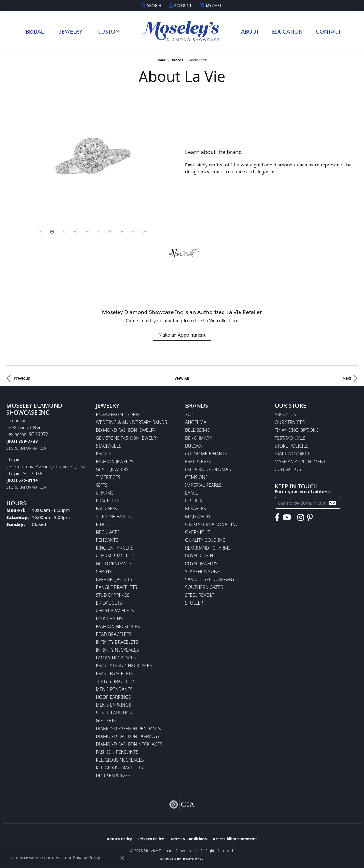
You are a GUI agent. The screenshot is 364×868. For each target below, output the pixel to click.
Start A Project (292, 454)
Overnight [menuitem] (198, 532)
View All (182, 378)
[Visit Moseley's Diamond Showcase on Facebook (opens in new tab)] (277, 518)
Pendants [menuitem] (107, 540)
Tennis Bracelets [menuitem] (116, 681)
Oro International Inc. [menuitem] (212, 524)
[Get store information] (27, 448)
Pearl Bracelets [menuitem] (115, 673)
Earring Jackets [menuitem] (114, 579)
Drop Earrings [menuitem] (113, 776)
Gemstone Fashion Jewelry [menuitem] (127, 438)
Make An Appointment (300, 461)
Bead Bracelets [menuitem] (114, 634)
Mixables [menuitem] (196, 509)
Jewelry (71, 31)
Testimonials (290, 438)
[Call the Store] (22, 441)
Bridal (35, 31)
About (250, 31)
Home (161, 60)
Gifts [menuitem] (102, 485)
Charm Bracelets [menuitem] (116, 556)
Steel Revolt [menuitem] (200, 595)
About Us (286, 414)
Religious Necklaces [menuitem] (120, 760)
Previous (22, 378)
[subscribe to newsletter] (333, 503)
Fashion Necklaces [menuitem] (118, 626)
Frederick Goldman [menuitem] (208, 469)
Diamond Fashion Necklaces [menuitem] (129, 744)
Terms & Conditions (189, 839)
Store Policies (292, 446)
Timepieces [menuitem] (108, 477)
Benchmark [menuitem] (199, 438)
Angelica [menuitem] (196, 422)
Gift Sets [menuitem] (106, 721)
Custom (109, 31)
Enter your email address (303, 492)
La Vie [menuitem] (192, 493)
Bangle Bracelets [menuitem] (117, 587)
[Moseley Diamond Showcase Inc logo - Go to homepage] (182, 31)
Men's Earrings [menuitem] (114, 705)
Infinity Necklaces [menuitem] (117, 650)
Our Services (290, 422)
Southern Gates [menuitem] (204, 587)
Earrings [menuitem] (106, 509)
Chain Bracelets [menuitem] (115, 611)
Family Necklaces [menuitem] (116, 658)
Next (347, 378)
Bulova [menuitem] (194, 446)
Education (287, 31)
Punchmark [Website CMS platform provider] (193, 859)
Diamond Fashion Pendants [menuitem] (128, 728)
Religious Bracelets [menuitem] (119, 768)
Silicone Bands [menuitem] (114, 516)
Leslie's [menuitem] (194, 501)
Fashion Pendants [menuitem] (117, 752)
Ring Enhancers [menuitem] (115, 548)
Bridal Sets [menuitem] (109, 603)
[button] (152, 5)
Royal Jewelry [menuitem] (201, 564)
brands (177, 60)
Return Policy (119, 839)
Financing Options (297, 430)
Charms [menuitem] (105, 493)
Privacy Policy (151, 839)
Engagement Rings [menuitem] (118, 414)
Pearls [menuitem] (104, 454)
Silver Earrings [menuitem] (114, 713)
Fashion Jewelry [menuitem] (115, 461)
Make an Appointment (182, 335)
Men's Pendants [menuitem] (114, 689)
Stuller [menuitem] (194, 603)
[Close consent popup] (122, 858)
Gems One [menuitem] (196, 477)
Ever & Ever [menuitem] (198, 461)
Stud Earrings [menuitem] (113, 595)
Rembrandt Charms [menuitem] (208, 548)
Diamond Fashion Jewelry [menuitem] (126, 430)
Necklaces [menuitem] (108, 532)
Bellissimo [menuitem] (198, 430)
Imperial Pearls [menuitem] (203, 485)
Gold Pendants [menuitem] (114, 564)
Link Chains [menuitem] (109, 618)
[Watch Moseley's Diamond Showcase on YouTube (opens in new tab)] (287, 518)
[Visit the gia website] (182, 805)
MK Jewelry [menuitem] (198, 516)
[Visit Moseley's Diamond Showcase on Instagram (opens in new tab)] (301, 518)
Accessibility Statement (235, 839)
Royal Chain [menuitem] (199, 556)
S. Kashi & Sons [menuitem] (202, 571)
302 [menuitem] (189, 414)
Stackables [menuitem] (109, 446)
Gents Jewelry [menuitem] (112, 469)
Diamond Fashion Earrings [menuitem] (128, 736)
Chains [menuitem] (104, 571)
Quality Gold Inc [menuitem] (205, 540)
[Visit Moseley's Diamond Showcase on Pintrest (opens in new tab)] (310, 518)
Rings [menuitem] (102, 524)
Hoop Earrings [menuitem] (113, 697)
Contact (328, 31)
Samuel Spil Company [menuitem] (210, 579)
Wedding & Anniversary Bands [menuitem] (132, 422)
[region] (93, 162)
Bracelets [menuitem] (108, 501)
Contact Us (288, 469)
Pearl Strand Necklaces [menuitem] (124, 666)
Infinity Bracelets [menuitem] (117, 642)
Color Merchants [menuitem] (206, 454)
